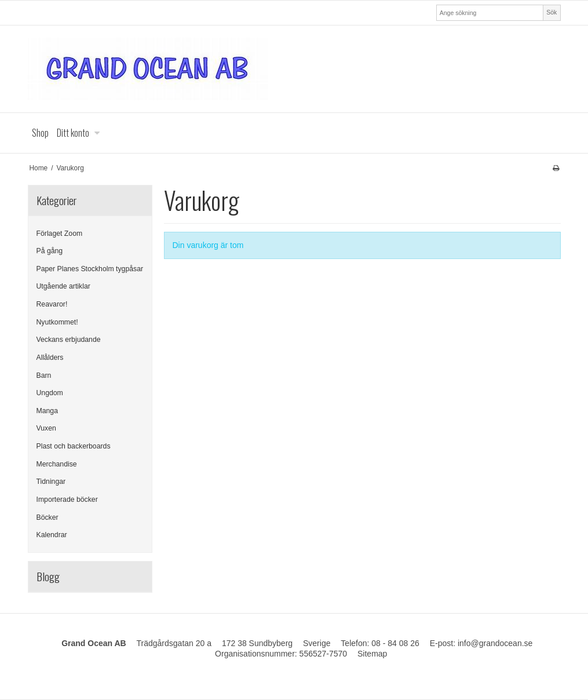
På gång (50, 251)
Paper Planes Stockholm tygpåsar (90, 269)
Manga (47, 411)
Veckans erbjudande (69, 340)
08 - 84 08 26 (395, 643)
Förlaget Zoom (60, 234)
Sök (552, 12)
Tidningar (51, 482)
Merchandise (57, 464)
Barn (44, 375)
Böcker (48, 517)
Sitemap (372, 654)
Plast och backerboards (74, 446)
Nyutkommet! (57, 322)
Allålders (50, 358)
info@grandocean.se (495, 643)
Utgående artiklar (63, 286)
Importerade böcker (67, 500)
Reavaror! (52, 304)
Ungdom (50, 393)
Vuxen (46, 428)
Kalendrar (52, 535)
